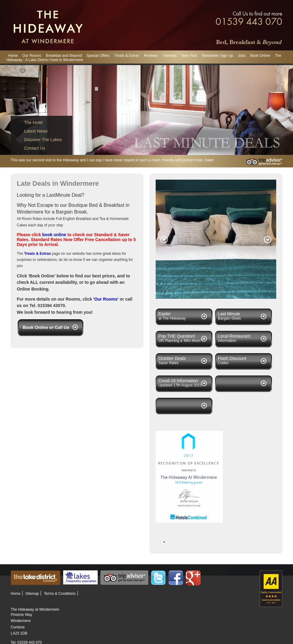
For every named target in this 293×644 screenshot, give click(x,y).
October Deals (172, 358)
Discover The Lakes (43, 140)
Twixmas (170, 56)
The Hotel (33, 123)
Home (13, 56)
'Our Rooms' (106, 299)
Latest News (36, 131)
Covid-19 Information (178, 381)
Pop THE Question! (177, 336)
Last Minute (229, 314)
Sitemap (32, 594)
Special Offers (98, 56)
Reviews (151, 56)
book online (55, 235)
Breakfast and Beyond (64, 56)
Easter (165, 314)
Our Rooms (32, 56)
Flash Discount (232, 358)
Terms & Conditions (60, 594)
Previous (164, 240)
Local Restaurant (234, 336)
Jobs (242, 56)
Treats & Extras (127, 56)
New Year (189, 56)
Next (268, 240)
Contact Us (35, 148)
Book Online (260, 56)
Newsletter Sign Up (217, 56)
